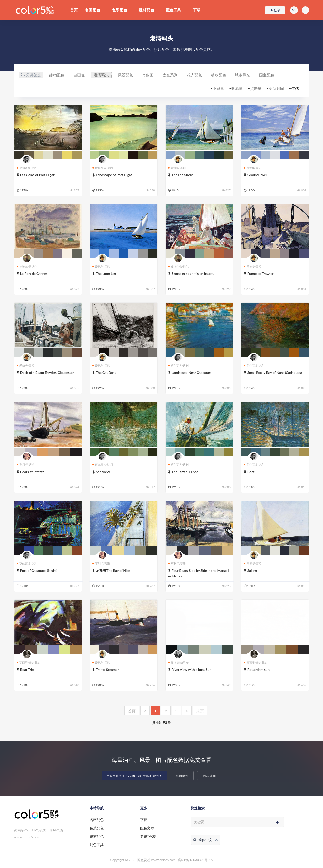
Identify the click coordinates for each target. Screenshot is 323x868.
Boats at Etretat (32, 472)
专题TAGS (148, 836)
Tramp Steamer (107, 670)
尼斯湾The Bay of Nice (113, 570)
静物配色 (57, 75)
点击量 (256, 88)
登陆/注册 (209, 776)
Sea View (103, 472)
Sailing (252, 570)
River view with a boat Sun (192, 670)
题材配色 (146, 10)
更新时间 (276, 88)
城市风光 (243, 75)
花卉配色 (194, 75)
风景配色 (125, 75)
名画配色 (92, 10)
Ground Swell (257, 175)
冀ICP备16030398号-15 (195, 860)
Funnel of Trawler (260, 274)
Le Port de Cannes (34, 274)
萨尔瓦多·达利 (27, 168)
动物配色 (219, 75)
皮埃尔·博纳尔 (27, 266)
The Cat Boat (106, 373)
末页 (200, 711)
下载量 (218, 88)
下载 (197, 10)
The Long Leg (106, 274)
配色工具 (173, 10)
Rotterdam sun (258, 670)
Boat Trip (27, 670)
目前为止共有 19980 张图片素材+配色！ (134, 776)
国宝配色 (267, 75)
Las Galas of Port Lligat (37, 175)
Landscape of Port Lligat (114, 175)
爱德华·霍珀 (177, 168)
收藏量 (237, 88)
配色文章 (147, 828)
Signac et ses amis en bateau (193, 274)
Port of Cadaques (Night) (39, 570)
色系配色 (119, 10)
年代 (295, 88)
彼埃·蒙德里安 (178, 662)
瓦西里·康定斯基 (28, 662)
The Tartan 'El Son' (185, 472)
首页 (74, 10)
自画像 (79, 75)
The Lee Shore (182, 175)
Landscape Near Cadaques (192, 373)
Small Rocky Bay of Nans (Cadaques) (274, 373)
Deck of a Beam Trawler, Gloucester (47, 373)
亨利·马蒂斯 (25, 465)
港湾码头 (101, 75)
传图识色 (182, 776)
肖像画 (148, 75)
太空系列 (170, 75)
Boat (251, 472)
